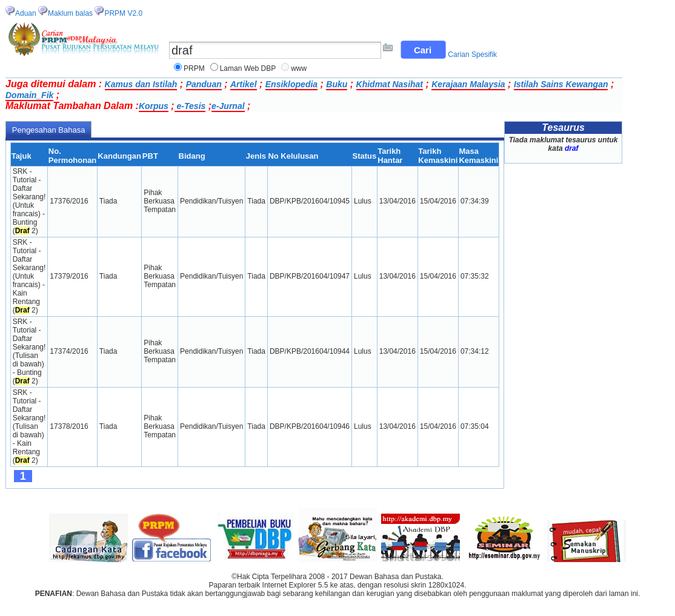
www (299, 68)
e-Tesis (190, 106)
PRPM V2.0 (123, 13)
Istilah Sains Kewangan (561, 84)
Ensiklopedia (291, 84)
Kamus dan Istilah (141, 84)
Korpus (154, 106)
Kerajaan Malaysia (468, 84)
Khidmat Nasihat (390, 84)
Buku (337, 84)
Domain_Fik (29, 95)
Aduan (26, 13)
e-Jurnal (228, 106)
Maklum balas (70, 13)
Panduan (204, 84)
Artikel (244, 84)
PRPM (194, 68)
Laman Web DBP (248, 68)
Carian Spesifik (472, 55)
